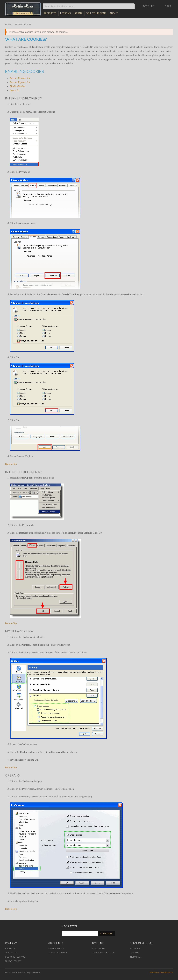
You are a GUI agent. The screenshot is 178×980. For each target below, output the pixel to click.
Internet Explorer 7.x (20, 78)
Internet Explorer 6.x (20, 82)
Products (50, 13)
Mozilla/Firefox (17, 86)
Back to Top (11, 464)
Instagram (136, 957)
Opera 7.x (15, 90)
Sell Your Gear (96, 13)
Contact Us (11, 953)
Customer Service (15, 957)
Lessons (65, 13)
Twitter (134, 953)
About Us (10, 949)
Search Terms (56, 949)
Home (8, 25)
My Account (98, 949)
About (114, 13)
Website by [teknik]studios (161, 973)
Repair (78, 13)
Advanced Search (58, 953)
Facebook (135, 949)
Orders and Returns (103, 953)
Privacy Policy (13, 961)
